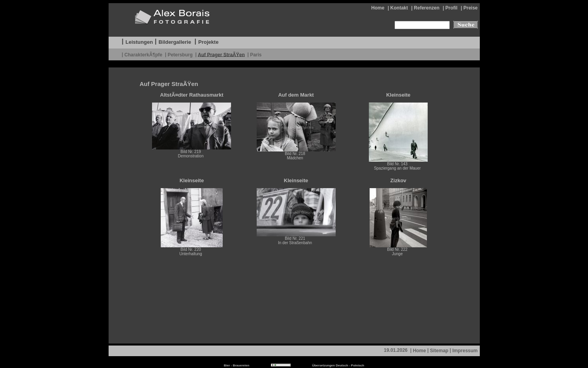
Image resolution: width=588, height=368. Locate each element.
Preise (470, 8)
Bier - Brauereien (237, 365)
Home (378, 8)
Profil (452, 8)
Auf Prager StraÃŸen (221, 54)
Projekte (208, 42)
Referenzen (427, 8)
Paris (256, 54)
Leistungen (139, 42)
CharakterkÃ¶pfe (143, 54)
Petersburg (180, 54)
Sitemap (439, 351)
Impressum (465, 351)
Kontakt (399, 8)
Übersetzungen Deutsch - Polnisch (338, 365)
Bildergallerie (175, 42)
